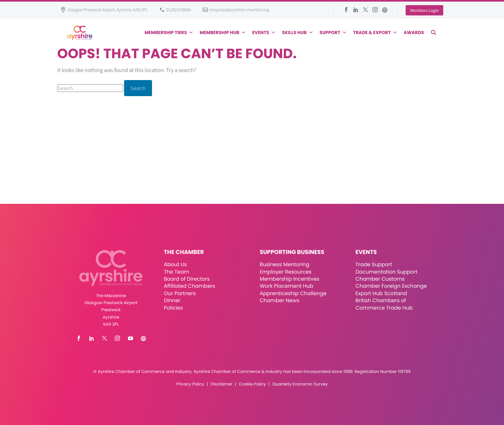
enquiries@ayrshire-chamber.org (239, 10)
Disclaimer (221, 384)
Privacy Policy (190, 384)
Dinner (172, 300)
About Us (175, 264)
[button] (434, 32)
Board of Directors (187, 279)
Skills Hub (297, 32)
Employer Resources (286, 272)
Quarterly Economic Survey (300, 384)
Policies (173, 308)
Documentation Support (387, 272)
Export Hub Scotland (381, 293)
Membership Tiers (169, 32)
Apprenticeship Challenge (293, 293)
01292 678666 (179, 10)
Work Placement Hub (287, 286)
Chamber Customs (380, 279)
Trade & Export (375, 32)
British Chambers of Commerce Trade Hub (384, 304)
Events (264, 32)
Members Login (424, 10)
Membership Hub (223, 32)
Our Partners (180, 293)
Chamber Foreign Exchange (391, 286)
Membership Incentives (290, 279)
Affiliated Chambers (190, 286)
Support (333, 32)
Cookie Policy (252, 384)
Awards (414, 32)
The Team (177, 272)
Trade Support (374, 264)
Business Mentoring (284, 264)
